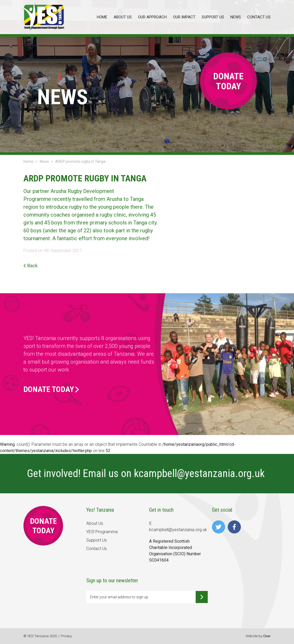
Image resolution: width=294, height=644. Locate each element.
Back (31, 266)
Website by (258, 636)
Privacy (66, 636)
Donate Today (51, 389)
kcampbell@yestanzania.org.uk (200, 473)
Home (28, 161)
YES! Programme (102, 532)
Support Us (97, 540)
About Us (95, 523)
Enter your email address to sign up (119, 597)
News (44, 161)
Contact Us (97, 549)
